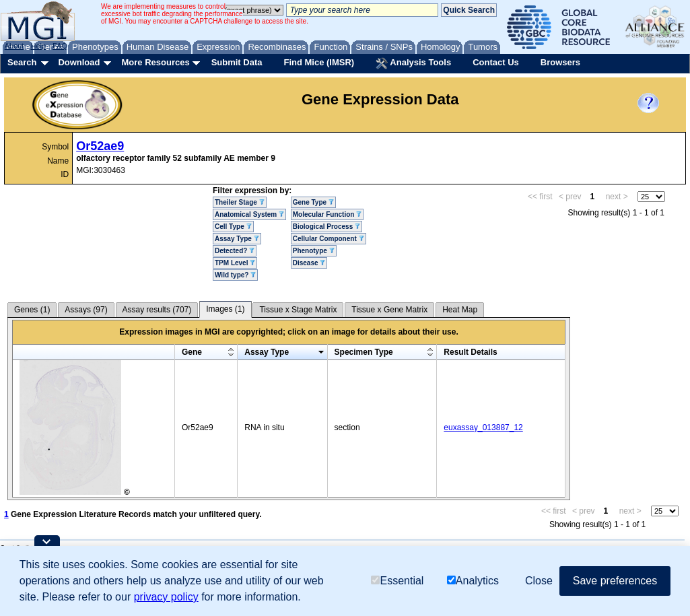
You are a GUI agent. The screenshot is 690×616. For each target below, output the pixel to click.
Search (22, 62)
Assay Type (237, 239)
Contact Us (496, 62)
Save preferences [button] (615, 581)
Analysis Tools (413, 63)
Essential (397, 581)
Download (79, 62)
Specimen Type (364, 352)
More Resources (155, 62)
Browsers (560, 62)
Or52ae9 (100, 146)
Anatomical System (249, 214)
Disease (309, 263)
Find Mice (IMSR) (319, 62)
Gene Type (313, 202)
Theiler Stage (240, 202)
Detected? (235, 251)
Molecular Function (327, 214)
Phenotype (314, 251)
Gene (192, 352)
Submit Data (237, 62)
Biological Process (326, 227)
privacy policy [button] (166, 597)
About (14, 46)
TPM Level (235, 263)
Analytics (473, 581)
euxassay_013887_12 (483, 427)
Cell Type (233, 227)
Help (38, 46)
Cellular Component (329, 239)
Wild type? (235, 275)
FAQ (60, 46)
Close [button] (539, 581)
